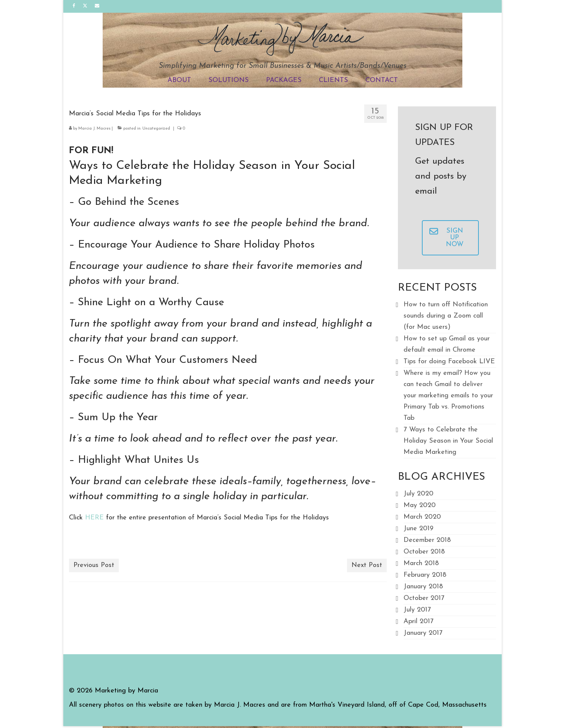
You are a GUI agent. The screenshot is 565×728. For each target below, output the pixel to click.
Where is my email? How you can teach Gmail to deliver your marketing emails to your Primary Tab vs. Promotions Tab (448, 396)
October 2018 (424, 552)
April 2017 (419, 621)
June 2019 (419, 529)
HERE (94, 518)
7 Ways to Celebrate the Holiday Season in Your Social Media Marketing (448, 441)
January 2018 (423, 587)
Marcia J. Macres (94, 129)
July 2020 (419, 494)
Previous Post (94, 565)
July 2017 (417, 610)
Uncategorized (156, 129)
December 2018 (427, 540)
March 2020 (422, 517)
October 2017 (424, 598)
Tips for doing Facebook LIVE (449, 362)
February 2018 (425, 575)
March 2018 (421, 563)
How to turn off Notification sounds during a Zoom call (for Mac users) (446, 316)
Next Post (367, 565)
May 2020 (420, 505)
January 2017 (423, 633)
